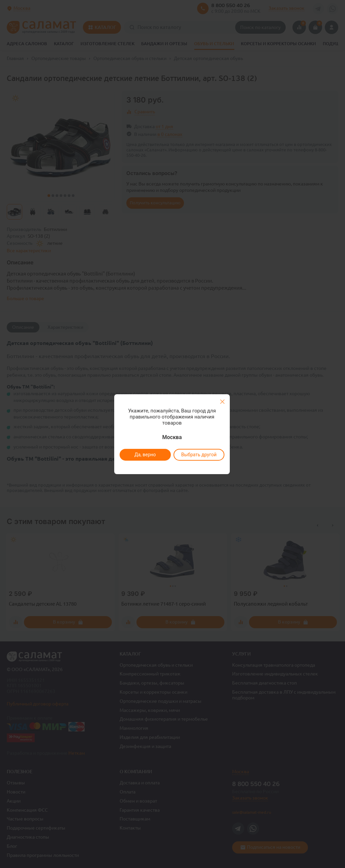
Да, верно (145, 455)
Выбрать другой (199, 455)
